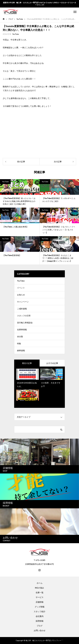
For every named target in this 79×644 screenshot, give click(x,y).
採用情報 (40, 621)
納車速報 (21, 351)
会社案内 (40, 616)
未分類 (20, 337)
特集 (19, 344)
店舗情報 (40, 602)
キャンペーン (23, 302)
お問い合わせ (40, 630)
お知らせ (21, 295)
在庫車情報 (22, 330)
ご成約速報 (22, 309)
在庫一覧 (40, 593)
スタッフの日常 (24, 316)
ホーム (40, 583)
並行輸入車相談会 (25, 323)
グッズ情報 (40, 607)
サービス (40, 597)
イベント (21, 288)
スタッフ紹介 (40, 612)
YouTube (15, 34)
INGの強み (39, 588)
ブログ (40, 626)
